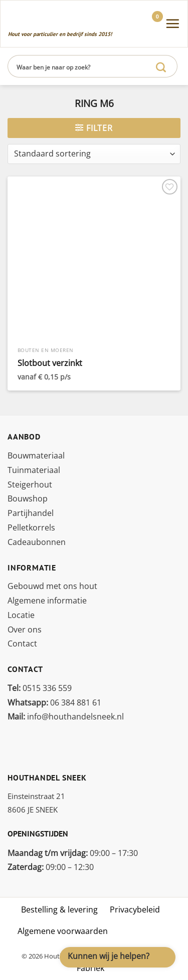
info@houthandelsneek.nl (66, 716)
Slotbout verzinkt (50, 363)
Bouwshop (28, 498)
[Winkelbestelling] (94, 154)
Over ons (25, 629)
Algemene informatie (47, 600)
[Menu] (172, 23)
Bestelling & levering (59, 909)
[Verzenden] (161, 66)
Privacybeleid (135, 909)
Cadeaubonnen (37, 542)
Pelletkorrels (31, 527)
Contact (22, 643)
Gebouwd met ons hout (52, 586)
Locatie (21, 615)
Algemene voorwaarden (63, 931)
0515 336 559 (40, 688)
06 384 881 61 (54, 702)
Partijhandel (31, 513)
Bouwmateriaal (36, 455)
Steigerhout (30, 484)
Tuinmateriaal (34, 470)
